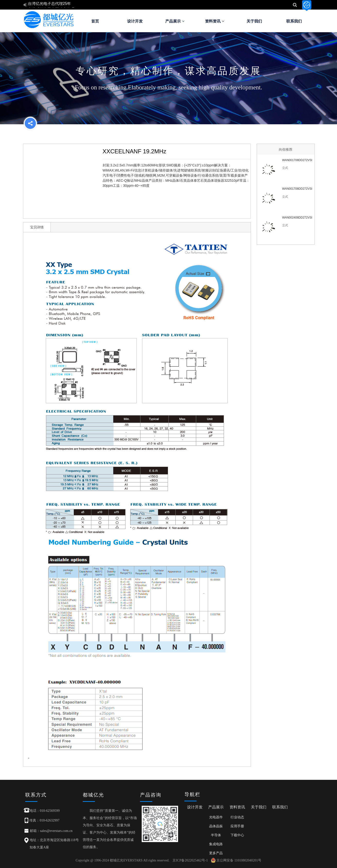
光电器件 (216, 817)
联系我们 (294, 21)
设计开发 (135, 21)
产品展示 (175, 21)
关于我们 (254, 21)
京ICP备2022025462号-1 (190, 860)
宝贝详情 (37, 227)
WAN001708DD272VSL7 (297, 160)
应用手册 (237, 826)
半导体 (216, 835)
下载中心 (237, 835)
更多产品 (216, 853)
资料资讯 (214, 21)
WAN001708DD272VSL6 (297, 189)
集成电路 (216, 844)
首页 (95, 21)
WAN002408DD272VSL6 (297, 218)
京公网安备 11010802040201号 (236, 860)
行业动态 (237, 817)
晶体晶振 (216, 826)
